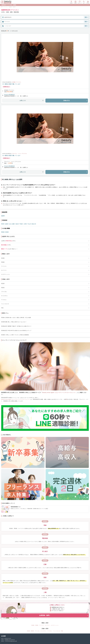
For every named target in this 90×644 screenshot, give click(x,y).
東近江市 (34, 224)
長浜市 (17, 224)
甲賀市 (21, 224)
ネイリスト (47, 625)
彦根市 (7, 224)
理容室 (32, 631)
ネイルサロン (44, 631)
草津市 (3, 224)
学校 (62, 631)
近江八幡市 (12, 224)
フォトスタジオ (57, 631)
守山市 (29, 224)
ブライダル (37, 631)
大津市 (25, 224)
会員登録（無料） (64, 615)
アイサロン (50, 631)
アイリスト (42, 625)
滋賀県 (3, 216)
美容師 (7, 232)
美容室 (29, 631)
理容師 (3, 232)
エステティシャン (55, 625)
